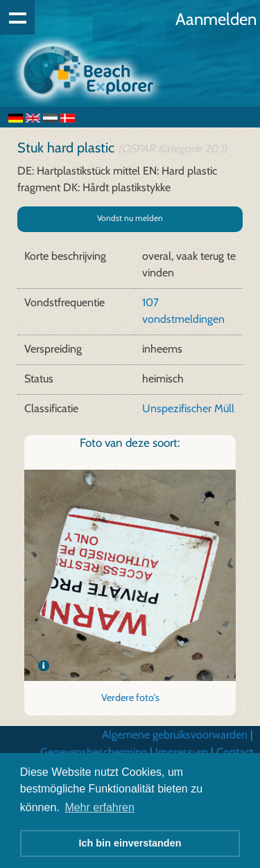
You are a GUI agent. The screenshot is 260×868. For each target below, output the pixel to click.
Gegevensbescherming (94, 752)
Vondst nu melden (130, 218)
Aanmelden (216, 19)
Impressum (182, 752)
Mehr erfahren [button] (99, 807)
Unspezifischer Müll (188, 408)
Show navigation (17, 17)
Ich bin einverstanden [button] (130, 843)
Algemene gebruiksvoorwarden (175, 735)
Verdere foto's (130, 698)
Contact (235, 752)
